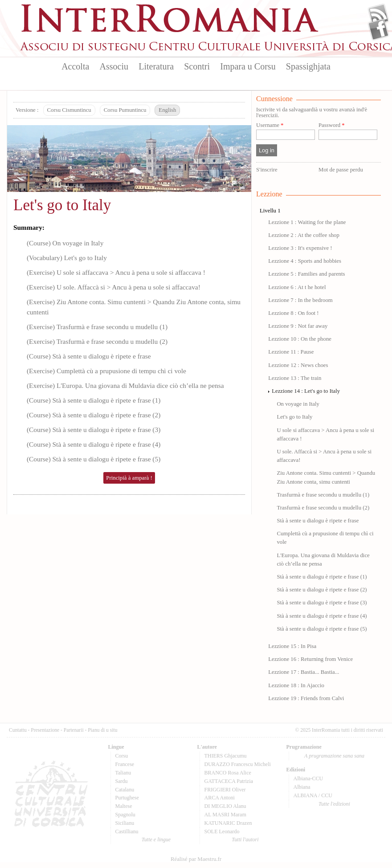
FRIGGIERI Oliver (225, 790)
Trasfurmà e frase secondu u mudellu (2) (323, 508)
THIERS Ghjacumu (226, 756)
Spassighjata (308, 66)
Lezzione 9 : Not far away (298, 326)
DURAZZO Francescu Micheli (238, 764)
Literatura (156, 66)
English (167, 110)
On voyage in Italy (298, 404)
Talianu (123, 773)
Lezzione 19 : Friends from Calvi (306, 698)
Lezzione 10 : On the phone (300, 339)
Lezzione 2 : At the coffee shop (304, 235)
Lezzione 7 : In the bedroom (300, 300)
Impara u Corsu (248, 66)
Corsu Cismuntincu (69, 110)
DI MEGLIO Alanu (225, 806)
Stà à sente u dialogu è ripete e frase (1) (322, 577)
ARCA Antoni (220, 798)
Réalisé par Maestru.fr (196, 859)
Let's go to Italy (62, 205)
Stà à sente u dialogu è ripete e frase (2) (322, 590)
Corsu (122, 756)
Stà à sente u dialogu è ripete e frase (318, 521)
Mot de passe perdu (341, 170)
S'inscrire (267, 170)
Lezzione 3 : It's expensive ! (300, 248)
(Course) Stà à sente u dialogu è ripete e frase (89, 356)
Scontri (197, 66)
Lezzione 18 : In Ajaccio (296, 685)
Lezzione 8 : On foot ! (293, 313)
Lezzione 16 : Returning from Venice (310, 659)
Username (270, 125)
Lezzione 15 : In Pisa (292, 646)
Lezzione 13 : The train (295, 378)
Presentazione (45, 730)
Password (332, 125)
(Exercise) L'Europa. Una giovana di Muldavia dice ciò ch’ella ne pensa (125, 385)
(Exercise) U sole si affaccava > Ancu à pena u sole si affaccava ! (116, 272)
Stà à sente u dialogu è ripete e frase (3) (322, 603)
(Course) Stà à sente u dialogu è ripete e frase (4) (94, 444)
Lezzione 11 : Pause (291, 352)
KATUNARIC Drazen (228, 823)
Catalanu (125, 790)
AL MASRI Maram (225, 815)
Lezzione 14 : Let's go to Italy (306, 391)
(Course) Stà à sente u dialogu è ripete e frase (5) (94, 459)
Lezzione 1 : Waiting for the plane (307, 222)
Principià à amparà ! (129, 478)
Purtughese (127, 798)
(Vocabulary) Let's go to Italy (67, 258)
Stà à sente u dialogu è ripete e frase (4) (322, 616)
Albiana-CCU (308, 778)
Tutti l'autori (245, 839)
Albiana (302, 787)
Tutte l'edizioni (334, 804)
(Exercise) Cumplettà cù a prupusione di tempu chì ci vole (106, 371)
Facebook (378, 29)
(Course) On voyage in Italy (65, 243)
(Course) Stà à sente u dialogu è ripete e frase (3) (94, 430)
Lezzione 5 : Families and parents (306, 274)
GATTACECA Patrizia (229, 781)
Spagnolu (125, 815)
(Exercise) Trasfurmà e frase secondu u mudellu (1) (97, 327)
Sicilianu (125, 823)
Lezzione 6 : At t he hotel (297, 287)
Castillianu (127, 831)
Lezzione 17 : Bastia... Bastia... (304, 672)
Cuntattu (18, 730)
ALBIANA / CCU (313, 795)
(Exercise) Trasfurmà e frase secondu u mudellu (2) (97, 341)
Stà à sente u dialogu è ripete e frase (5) (322, 629)
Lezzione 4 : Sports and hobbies (305, 261)
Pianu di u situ (102, 730)
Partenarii (74, 730)
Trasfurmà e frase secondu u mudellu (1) (323, 495)
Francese (125, 764)
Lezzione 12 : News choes (298, 365)
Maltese (124, 806)
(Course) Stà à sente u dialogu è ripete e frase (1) (94, 400)
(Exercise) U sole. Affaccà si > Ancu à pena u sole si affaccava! (114, 287)
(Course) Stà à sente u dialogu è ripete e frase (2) (94, 415)
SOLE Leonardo (222, 831)
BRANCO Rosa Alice (228, 773)
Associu (114, 66)
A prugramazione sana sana (334, 756)
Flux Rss (378, 15)
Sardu (122, 781)
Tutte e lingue (156, 839)
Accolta (75, 66)
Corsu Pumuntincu (125, 110)
